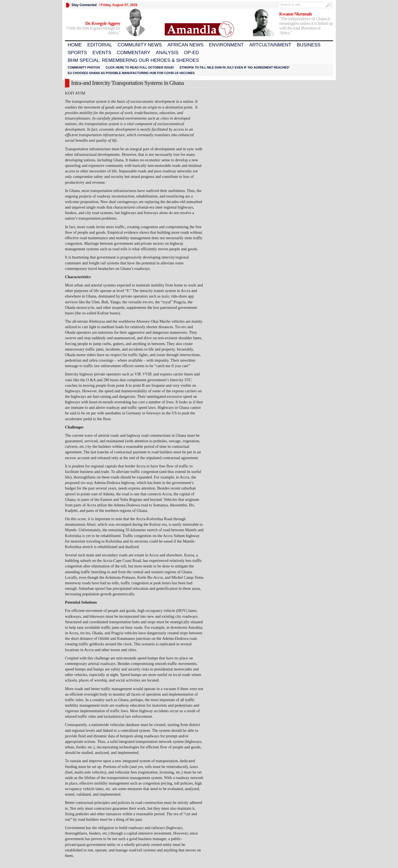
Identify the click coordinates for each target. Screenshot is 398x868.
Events (102, 53)
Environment (226, 45)
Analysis (167, 53)
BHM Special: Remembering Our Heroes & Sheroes (133, 60)
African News (185, 45)
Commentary (134, 53)
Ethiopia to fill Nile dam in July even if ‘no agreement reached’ (235, 67)
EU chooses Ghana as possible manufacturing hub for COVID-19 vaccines (131, 73)
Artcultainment (270, 45)
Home (75, 45)
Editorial (100, 45)
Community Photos (84, 67)
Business (309, 45)
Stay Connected (84, 5)
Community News (140, 45)
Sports (77, 53)
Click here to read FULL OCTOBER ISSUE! (140, 67)
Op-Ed (192, 53)
